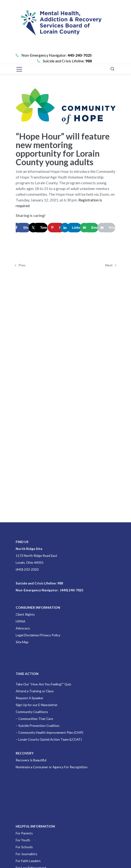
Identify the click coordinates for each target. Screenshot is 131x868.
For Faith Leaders (28, 861)
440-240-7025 (80, 55)
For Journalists (27, 854)
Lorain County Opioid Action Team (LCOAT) (50, 739)
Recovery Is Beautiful (31, 760)
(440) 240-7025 (72, 590)
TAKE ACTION (27, 674)
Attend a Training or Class (35, 691)
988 (89, 61)
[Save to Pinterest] (57, 228)
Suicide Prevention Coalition (39, 726)
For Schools (24, 847)
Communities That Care (36, 719)
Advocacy (23, 628)
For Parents (24, 833)
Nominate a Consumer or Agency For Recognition (52, 767)
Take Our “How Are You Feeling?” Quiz (43, 684)
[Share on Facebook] (23, 228)
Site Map (22, 642)
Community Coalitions (32, 712)
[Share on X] (40, 228)
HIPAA (20, 621)
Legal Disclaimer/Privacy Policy (38, 635)
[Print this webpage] (108, 228)
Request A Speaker (29, 698)
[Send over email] (91, 228)
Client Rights (25, 614)
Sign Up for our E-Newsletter (37, 705)
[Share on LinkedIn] (74, 228)
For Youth (23, 840)
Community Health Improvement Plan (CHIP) (51, 732)
